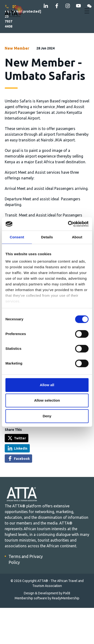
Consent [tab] (17, 237)
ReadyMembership (66, 598)
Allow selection (47, 400)
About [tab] (77, 237)
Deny (47, 416)
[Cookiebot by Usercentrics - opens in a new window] (68, 224)
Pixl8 (67, 593)
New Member (17, 48)
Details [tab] (47, 237)
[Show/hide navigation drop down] (87, 11)
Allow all (47, 385)
